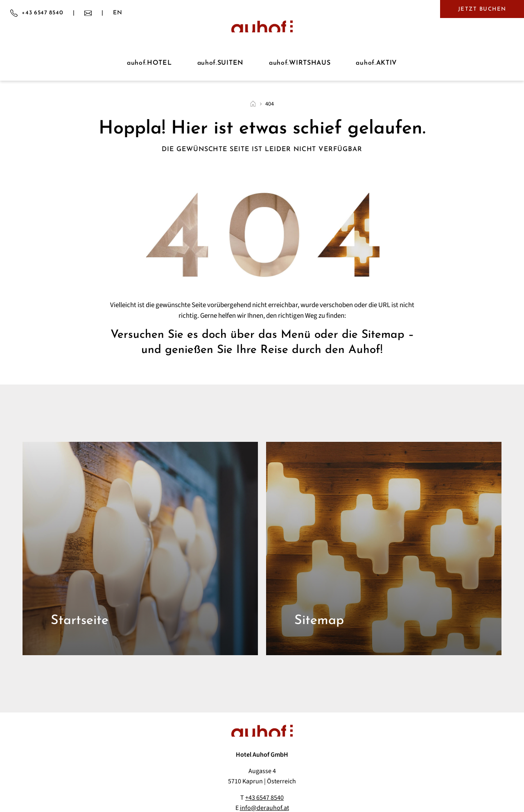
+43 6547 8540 (264, 798)
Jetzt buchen (482, 9)
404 (270, 104)
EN (117, 13)
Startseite (80, 621)
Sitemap (319, 621)
